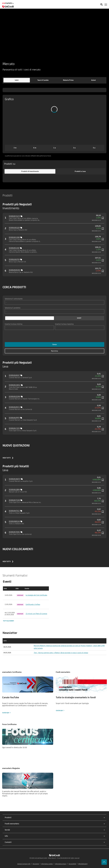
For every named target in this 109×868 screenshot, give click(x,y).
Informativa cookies (47, 864)
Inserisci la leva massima (64, 324)
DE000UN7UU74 (14, 216)
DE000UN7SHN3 (14, 532)
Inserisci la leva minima (14, 324)
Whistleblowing (83, 864)
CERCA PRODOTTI (14, 287)
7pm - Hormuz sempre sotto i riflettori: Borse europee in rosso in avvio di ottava (61, 653)
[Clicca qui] (28, 695)
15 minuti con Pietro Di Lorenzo (36, 614)
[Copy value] (22, 216)
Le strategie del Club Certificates (36, 595)
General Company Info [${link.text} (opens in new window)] (24, 864)
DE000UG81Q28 (14, 228)
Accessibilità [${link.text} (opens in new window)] (72, 864)
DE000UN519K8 (14, 237)
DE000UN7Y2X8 (14, 500)
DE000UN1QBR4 (14, 490)
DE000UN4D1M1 (15, 270)
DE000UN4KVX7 (14, 375)
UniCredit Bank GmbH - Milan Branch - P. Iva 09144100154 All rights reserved (57, 858)
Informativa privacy (61, 864)
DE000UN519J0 (14, 248)
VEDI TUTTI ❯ (8, 458)
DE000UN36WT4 (15, 479)
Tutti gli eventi (8, 621)
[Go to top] (104, 862)
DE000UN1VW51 (15, 385)
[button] (17, 80)
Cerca (54, 344)
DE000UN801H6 (14, 521)
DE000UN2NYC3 (14, 407)
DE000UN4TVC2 (14, 511)
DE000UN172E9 (14, 428)
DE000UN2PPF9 (14, 418)
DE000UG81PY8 (14, 259)
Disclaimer (36, 864)
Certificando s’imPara (33, 604)
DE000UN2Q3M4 (15, 396)
